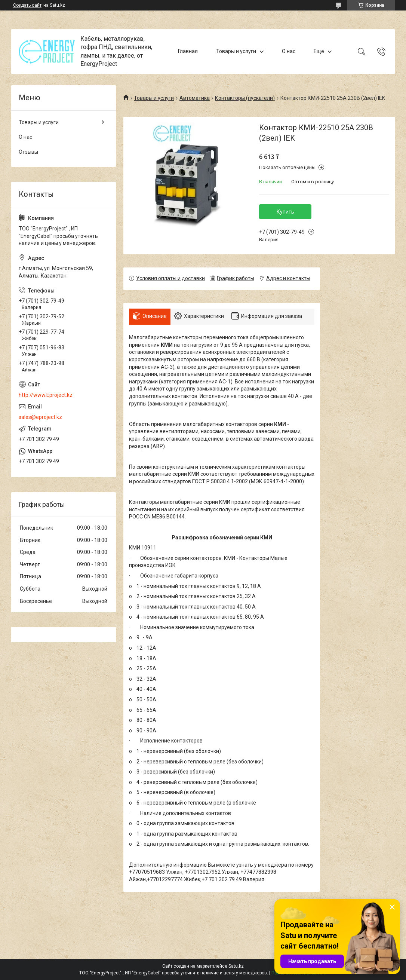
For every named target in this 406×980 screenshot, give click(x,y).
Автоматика (195, 98)
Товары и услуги (236, 51)
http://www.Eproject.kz (46, 395)
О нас (289, 51)
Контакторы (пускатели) (245, 98)
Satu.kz (236, 966)
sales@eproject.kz (40, 417)
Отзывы (28, 152)
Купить (285, 212)
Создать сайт (27, 5)
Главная (188, 51)
